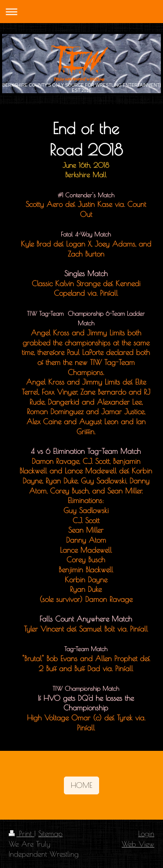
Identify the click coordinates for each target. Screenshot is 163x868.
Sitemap (50, 833)
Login (146, 833)
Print (22, 833)
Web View (138, 844)
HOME (81, 785)
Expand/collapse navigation (81, 12)
